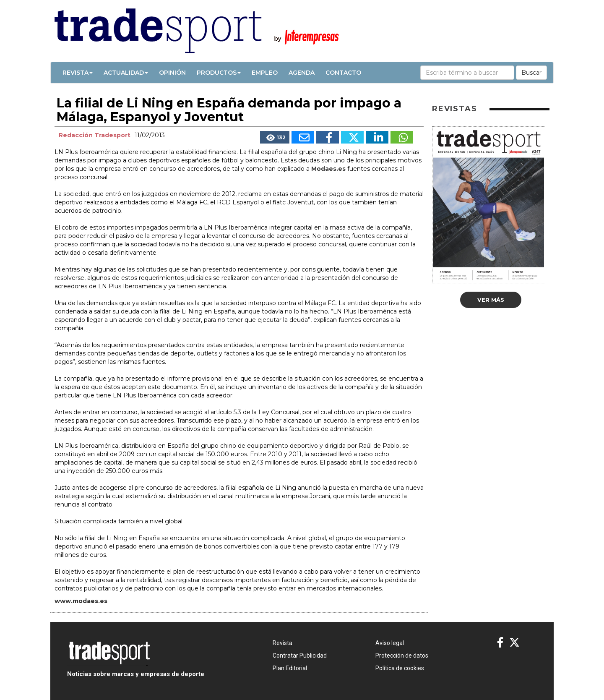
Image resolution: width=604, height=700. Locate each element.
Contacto (343, 73)
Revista (78, 73)
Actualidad (126, 73)
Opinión (172, 73)
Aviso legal (390, 643)
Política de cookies (400, 668)
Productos (219, 73)
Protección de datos (402, 656)
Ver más (491, 300)
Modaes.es (328, 169)
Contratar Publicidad (300, 656)
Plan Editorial (290, 668)
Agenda (302, 73)
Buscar (531, 73)
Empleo (265, 73)
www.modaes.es (81, 601)
